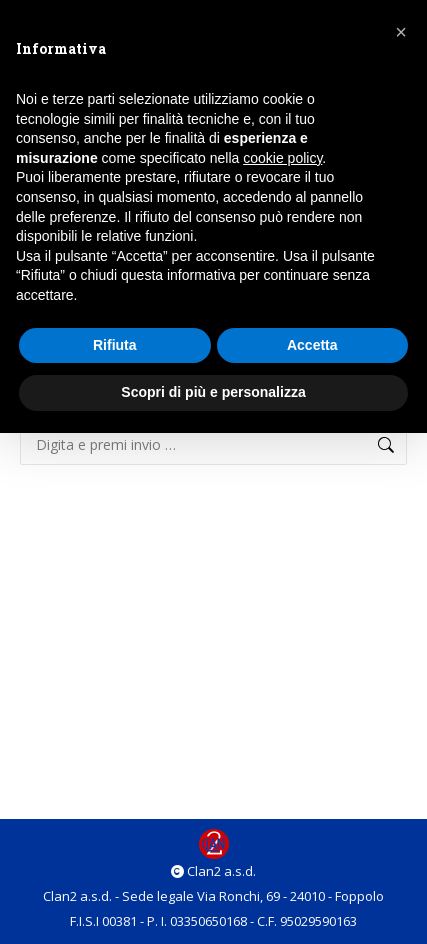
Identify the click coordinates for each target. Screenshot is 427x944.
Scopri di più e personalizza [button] (213, 392)
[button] (401, 32)
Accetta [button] (312, 345)
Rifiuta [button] (115, 345)
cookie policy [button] (282, 158)
